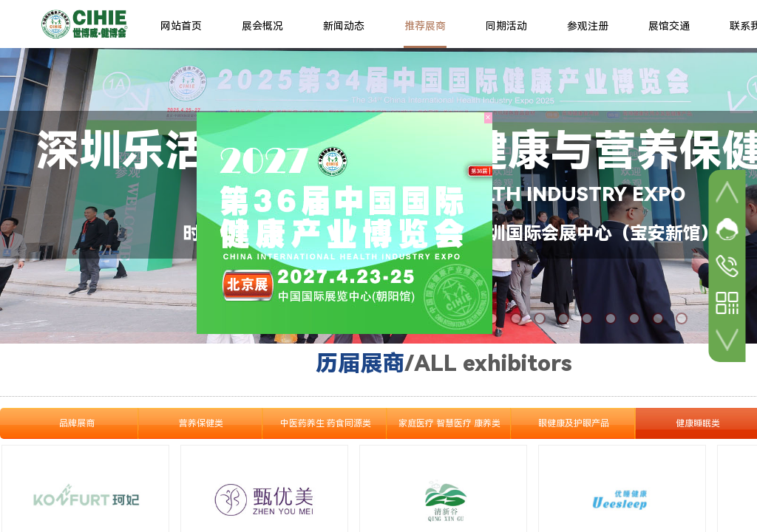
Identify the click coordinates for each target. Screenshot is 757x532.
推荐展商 (425, 26)
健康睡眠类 (698, 423)
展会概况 (262, 26)
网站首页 (181, 26)
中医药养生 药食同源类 (326, 423)
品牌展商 (77, 423)
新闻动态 (344, 26)
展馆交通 (669, 26)
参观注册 (588, 26)
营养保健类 (201, 423)
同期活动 (506, 26)
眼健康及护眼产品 (574, 423)
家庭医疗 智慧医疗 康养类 (449, 423)
